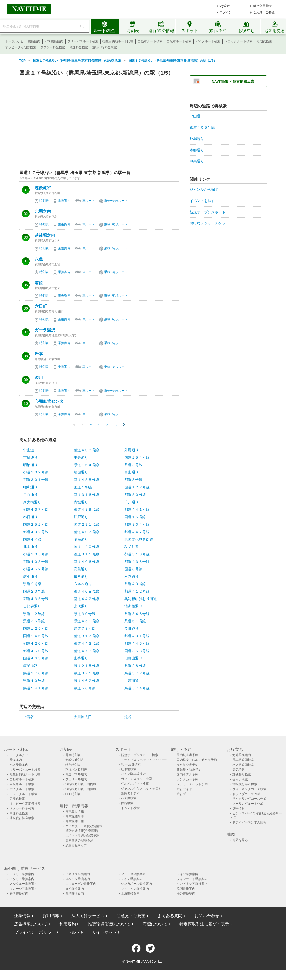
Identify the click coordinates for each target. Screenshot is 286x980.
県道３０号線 (85, 614)
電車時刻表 (73, 755)
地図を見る (240, 840)
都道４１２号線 (137, 591)
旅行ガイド (184, 789)
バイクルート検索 (208, 41)
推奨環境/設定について (109, 924)
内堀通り (81, 502)
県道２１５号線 (86, 666)
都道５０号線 (135, 495)
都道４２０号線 (36, 643)
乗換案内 (34, 41)
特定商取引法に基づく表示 (204, 924)
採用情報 (51, 916)
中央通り (81, 457)
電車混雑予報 (75, 821)
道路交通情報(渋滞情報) (82, 831)
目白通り (30, 495)
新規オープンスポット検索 (140, 755)
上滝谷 (29, 717)
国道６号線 (133, 569)
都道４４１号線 (137, 509)
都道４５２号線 (36, 569)
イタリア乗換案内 (22, 879)
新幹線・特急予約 (189, 770)
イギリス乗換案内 (78, 874)
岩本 (39, 354)
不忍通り (132, 577)
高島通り (81, 569)
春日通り (30, 517)
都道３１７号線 (86, 636)
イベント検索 (130, 808)
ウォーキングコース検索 (249, 789)
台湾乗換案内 (75, 893)
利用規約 (68, 924)
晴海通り (81, 539)
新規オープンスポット (208, 212)
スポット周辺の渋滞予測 (82, 836)
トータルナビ (14, 41)
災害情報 (239, 808)
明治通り (30, 465)
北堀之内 (43, 212)
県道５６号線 (85, 688)
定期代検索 (264, 41)
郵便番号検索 (242, 774)
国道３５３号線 (137, 651)
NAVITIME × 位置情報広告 (233, 81)
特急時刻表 (73, 765)
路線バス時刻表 (76, 770)
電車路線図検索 (243, 760)
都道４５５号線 (86, 480)
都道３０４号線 (137, 524)
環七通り (30, 577)
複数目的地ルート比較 (118, 41)
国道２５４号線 (137, 457)
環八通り (81, 577)
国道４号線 (32, 539)
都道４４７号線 (137, 532)
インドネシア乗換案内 (192, 884)
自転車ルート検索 (179, 41)
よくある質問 (170, 916)
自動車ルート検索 (150, 41)
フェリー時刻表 (76, 779)
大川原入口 (83, 717)
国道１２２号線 (137, 487)
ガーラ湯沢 (45, 330)
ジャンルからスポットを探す (141, 789)
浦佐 (39, 283)
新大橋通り (32, 502)
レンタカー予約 (187, 779)
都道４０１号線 (137, 636)
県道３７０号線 (36, 673)
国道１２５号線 (36, 628)
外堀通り (132, 450)
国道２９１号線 (86, 524)
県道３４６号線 (137, 614)
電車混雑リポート (78, 816)
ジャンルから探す (204, 189)
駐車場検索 (129, 769)
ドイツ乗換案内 (187, 874)
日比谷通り (32, 606)
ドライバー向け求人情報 (249, 822)
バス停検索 (129, 798)
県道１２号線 (34, 614)
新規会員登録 (262, 6)
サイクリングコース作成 (249, 799)
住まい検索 (240, 779)
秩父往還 (132, 547)
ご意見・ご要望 (264, 12)
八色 (39, 259)
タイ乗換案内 (75, 889)
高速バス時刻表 (76, 774)
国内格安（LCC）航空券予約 (197, 760)
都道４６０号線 (36, 651)
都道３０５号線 (36, 554)
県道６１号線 (135, 621)
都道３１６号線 (86, 495)
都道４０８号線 (86, 591)
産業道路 (30, 666)
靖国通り (81, 472)
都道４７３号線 (86, 651)
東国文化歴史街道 (139, 539)
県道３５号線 (34, 621)
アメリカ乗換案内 (22, 874)
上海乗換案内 (130, 893)
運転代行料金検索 (104, 47)
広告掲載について (31, 924)
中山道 (29, 450)
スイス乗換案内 (132, 879)
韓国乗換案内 (186, 889)
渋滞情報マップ (76, 845)
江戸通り (81, 517)
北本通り (30, 547)
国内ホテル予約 (187, 774)
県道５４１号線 (36, 688)
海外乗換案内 (242, 755)
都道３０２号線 (36, 472)
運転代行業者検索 (245, 784)
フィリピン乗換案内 (135, 889)
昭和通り (30, 487)
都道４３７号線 (36, 509)
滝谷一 (130, 717)
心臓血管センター (51, 401)
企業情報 (22, 916)
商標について (155, 924)
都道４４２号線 (86, 599)
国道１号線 (83, 487)
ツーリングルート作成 (248, 804)
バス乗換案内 (54, 41)
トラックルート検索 (239, 41)
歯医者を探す (130, 794)
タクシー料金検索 (53, 47)
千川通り (132, 502)
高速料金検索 (79, 47)
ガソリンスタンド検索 (136, 779)
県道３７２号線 (137, 673)
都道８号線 (133, 480)
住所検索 (127, 803)
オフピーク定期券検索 (21, 47)
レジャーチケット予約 (192, 784)
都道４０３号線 (36, 562)
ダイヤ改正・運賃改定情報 (84, 826)
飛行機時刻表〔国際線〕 (82, 789)
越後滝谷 (43, 188)
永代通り (81, 606)
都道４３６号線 (137, 562)
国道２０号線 (34, 591)
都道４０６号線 (86, 562)
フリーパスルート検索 (83, 41)
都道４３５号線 (36, 599)
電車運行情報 (75, 811)
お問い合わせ (207, 916)
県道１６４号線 (86, 465)
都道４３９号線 (86, 509)
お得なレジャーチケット (209, 223)
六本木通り (83, 584)
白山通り (132, 472)
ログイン (226, 12)
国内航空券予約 (187, 755)
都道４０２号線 (36, 532)
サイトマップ (104, 932)
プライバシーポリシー (35, 932)
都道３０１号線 (36, 480)
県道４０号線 (135, 584)
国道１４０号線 (86, 547)
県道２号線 (32, 584)
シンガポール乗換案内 (136, 884)
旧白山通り (133, 658)
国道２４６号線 (36, 636)
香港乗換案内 (19, 893)
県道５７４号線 (137, 688)
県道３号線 (133, 465)
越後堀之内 (45, 235)
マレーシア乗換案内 (23, 889)
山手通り (81, 658)
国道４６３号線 (36, 658)
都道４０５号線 (86, 450)
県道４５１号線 (86, 621)
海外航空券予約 (187, 765)
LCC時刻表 (73, 794)
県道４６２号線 (86, 681)
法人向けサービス (88, 916)
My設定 (225, 6)
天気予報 (239, 770)
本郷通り (30, 457)
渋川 (39, 378)
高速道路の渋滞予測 (79, 841)
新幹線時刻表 (75, 760)
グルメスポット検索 (135, 784)
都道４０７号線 (86, 532)
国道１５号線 (135, 517)
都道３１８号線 (137, 554)
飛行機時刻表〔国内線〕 (82, 784)
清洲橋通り (133, 606)
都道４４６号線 (137, 643)
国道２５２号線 (36, 524)
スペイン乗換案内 (78, 879)
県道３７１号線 (86, 673)
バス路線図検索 (243, 765)
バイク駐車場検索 (133, 774)
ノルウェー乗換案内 (23, 884)
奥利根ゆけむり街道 (141, 599)
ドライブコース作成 (246, 794)
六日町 (41, 306)
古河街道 (132, 681)
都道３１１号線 (86, 554)
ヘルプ (74, 932)
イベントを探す (202, 201)
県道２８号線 (135, 666)
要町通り (132, 628)
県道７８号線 (85, 628)
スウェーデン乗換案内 (81, 884)
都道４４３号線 (86, 643)
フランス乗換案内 (133, 874)
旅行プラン (184, 794)
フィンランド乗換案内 (192, 879)
